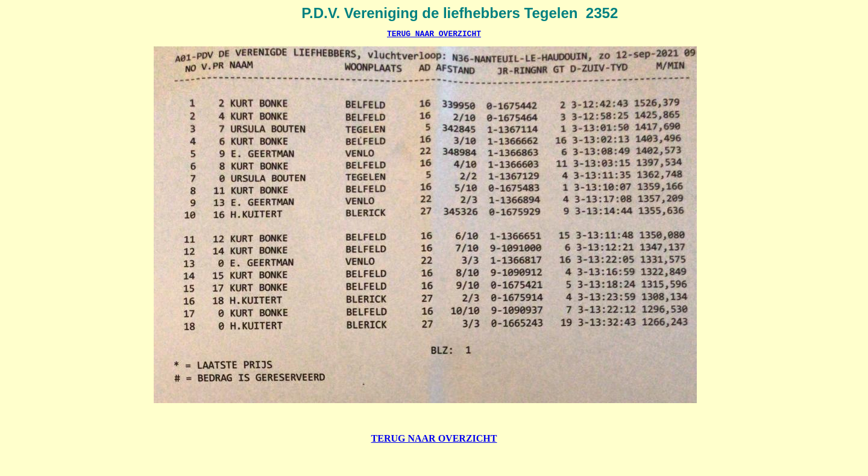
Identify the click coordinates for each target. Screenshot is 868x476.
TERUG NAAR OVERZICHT (434, 35)
